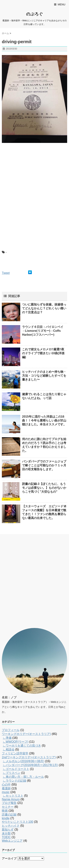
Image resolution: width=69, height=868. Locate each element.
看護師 (6, 788)
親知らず (8, 830)
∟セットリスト (13, 796)
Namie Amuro (11, 799)
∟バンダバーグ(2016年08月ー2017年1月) (30, 765)
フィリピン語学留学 (15, 753)
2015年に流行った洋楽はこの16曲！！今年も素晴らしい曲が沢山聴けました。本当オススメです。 (44, 420)
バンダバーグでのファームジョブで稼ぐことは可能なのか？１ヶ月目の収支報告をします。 (44, 465)
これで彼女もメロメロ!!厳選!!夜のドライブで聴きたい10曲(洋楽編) (43, 353)
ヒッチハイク (11, 826)
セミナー (8, 807)
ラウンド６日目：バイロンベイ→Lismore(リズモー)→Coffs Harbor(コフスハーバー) (43, 331)
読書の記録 (9, 815)
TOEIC (6, 837)
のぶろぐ (35, 14)
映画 (5, 811)
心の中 (6, 784)
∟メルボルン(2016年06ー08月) (24, 761)
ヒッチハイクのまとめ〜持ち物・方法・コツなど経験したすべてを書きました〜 (44, 376)
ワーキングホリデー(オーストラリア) (26, 734)
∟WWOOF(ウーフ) (16, 742)
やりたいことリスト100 (18, 822)
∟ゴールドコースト (16, 769)
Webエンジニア (12, 841)
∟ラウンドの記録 (15, 781)
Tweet (6, 273)
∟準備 (7, 738)
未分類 (6, 833)
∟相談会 (9, 749)
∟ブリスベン (12, 773)
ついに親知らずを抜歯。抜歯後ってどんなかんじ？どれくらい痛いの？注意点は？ (44, 308)
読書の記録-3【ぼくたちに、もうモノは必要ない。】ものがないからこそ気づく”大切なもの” (44, 488)
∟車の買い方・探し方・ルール (23, 777)
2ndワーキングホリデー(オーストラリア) (29, 757)
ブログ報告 (9, 803)
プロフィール (11, 730)
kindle (6, 818)
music (6, 792)
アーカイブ (9, 858)
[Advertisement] (29, 170)
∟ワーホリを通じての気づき (22, 746)
